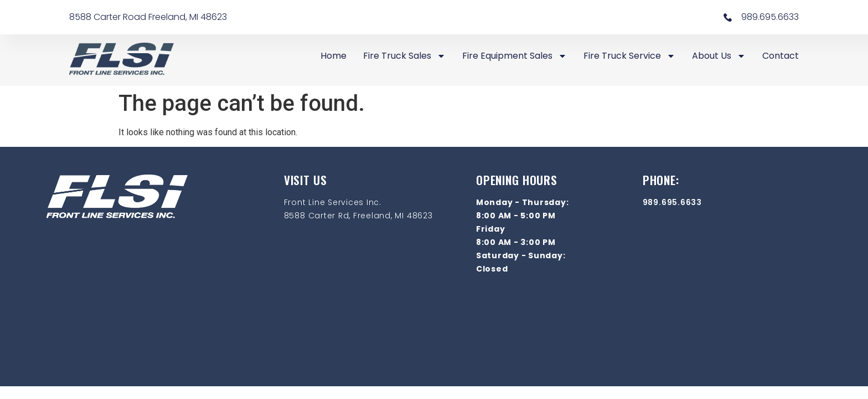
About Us (719, 56)
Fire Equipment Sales (515, 56)
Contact (781, 56)
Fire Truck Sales (404, 56)
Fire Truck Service (629, 56)
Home (334, 56)
